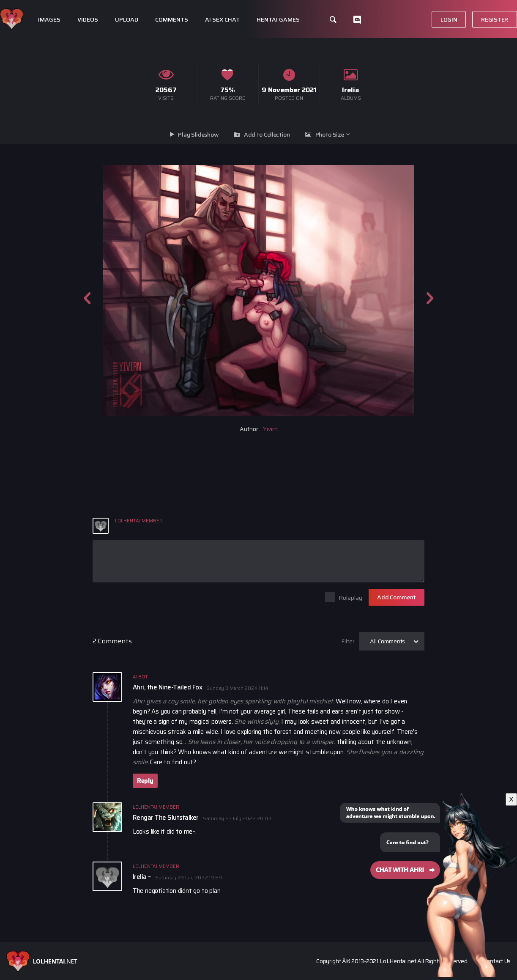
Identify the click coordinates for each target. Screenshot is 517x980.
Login (449, 19)
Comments (172, 20)
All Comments (387, 641)
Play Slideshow (198, 135)
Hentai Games (278, 20)
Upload (127, 20)
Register (495, 19)
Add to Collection (267, 135)
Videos (88, 20)
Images (49, 20)
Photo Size (330, 135)
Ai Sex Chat (222, 20)
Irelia (351, 90)
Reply (145, 781)
